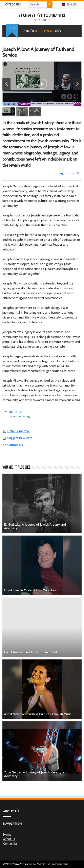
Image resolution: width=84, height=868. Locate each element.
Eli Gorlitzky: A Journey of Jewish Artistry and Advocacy (35, 526)
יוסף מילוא (70, 174)
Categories (13, 4)
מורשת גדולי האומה (42, 15)
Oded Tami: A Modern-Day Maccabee (30, 590)
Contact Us (13, 445)
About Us (9, 839)
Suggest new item (17, 438)
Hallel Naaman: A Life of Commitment (31, 652)
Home (7, 835)
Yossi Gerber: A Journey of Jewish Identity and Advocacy (36, 774)
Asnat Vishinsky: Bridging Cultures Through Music (38, 714)
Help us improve (16, 431)
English (70, 4)
